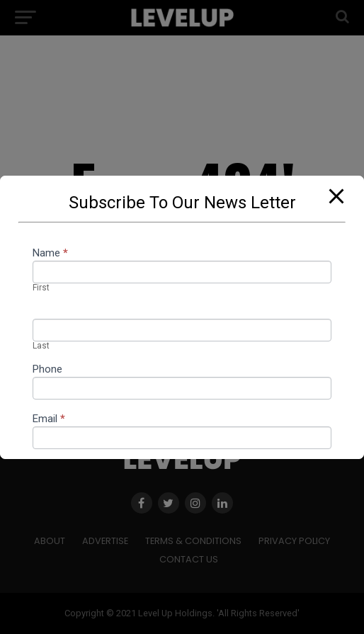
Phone (47, 370)
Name (50, 254)
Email (49, 419)
